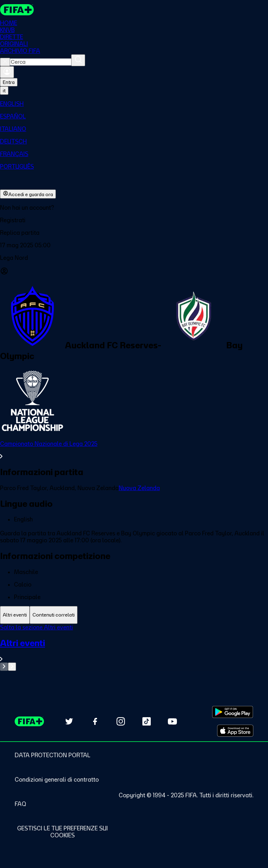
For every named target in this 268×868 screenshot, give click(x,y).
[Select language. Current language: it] (4, 91)
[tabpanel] (134, 647)
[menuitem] (134, 104)
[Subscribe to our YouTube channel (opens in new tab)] (172, 721)
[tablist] (134, 615)
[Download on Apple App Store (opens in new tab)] (235, 731)
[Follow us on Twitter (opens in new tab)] (69, 721)
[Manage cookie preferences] (62, 832)
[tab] (15, 615)
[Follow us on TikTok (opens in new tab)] (147, 721)
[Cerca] (78, 60)
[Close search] (5, 62)
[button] (134, 220)
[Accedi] (7, 72)
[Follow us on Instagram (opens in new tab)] (121, 721)
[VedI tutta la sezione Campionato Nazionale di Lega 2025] (134, 450)
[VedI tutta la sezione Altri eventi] (134, 650)
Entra (9, 82)
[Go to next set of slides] (12, 667)
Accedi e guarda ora (28, 194)
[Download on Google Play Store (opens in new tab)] (233, 712)
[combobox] (41, 62)
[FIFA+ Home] (17, 10)
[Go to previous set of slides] (4, 667)
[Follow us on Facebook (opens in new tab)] (95, 721)
